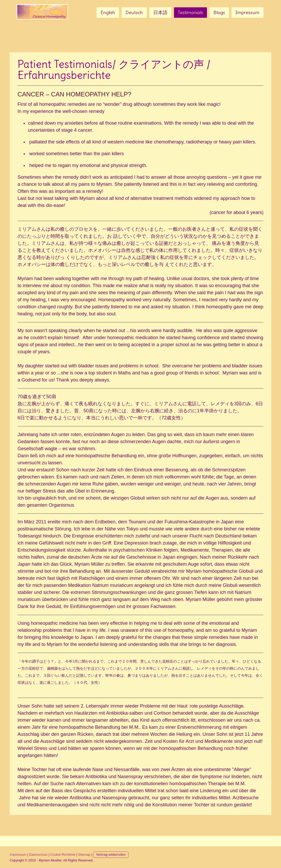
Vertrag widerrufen (111, 855)
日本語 (160, 12)
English (108, 12)
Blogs (219, 12)
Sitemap (84, 855)
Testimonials (190, 12)
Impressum (248, 12)
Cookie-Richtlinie (63, 855)
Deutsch (134, 12)
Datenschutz (38, 855)
